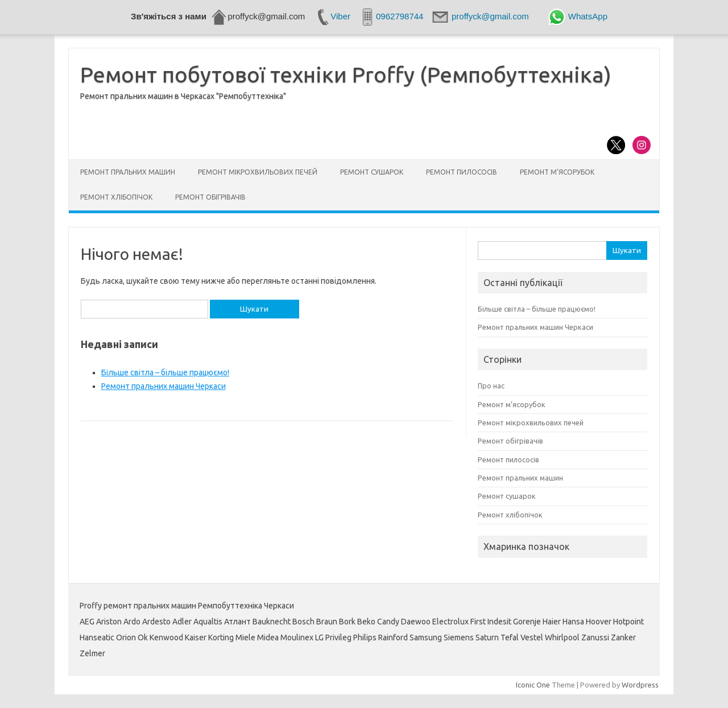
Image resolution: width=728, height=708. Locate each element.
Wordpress (640, 685)
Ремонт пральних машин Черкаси (164, 386)
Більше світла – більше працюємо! (165, 372)
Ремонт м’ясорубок (557, 172)
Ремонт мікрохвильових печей (258, 172)
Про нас (491, 386)
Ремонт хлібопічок (116, 197)
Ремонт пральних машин (128, 172)
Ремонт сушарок (372, 172)
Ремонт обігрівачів (210, 197)
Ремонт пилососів (462, 172)
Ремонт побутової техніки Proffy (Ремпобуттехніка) (346, 74)
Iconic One (533, 685)
